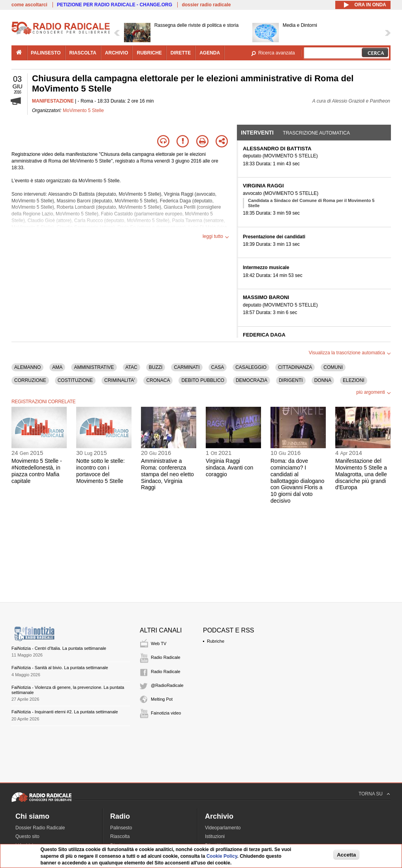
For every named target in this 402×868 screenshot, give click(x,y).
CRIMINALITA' (119, 380)
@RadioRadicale (167, 685)
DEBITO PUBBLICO (203, 380)
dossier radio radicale (206, 5)
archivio (117, 53)
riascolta (83, 53)
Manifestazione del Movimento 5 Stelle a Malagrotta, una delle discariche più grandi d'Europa (361, 474)
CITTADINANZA (295, 367)
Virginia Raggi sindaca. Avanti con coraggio (229, 468)
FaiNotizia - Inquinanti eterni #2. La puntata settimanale (65, 712)
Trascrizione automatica (316, 133)
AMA (57, 367)
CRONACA (158, 380)
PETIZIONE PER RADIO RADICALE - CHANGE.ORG (115, 5)
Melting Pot (162, 699)
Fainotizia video (166, 713)
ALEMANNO (27, 367)
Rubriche (216, 641)
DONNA (323, 380)
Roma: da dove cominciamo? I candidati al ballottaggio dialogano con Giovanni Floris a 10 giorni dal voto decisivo (297, 481)
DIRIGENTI (291, 380)
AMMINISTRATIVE (94, 367)
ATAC (131, 367)
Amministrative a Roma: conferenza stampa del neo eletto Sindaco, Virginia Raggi (167, 474)
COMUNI (333, 367)
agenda (210, 53)
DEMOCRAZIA (252, 380)
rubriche (149, 53)
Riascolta (120, 836)
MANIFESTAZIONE (53, 101)
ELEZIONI (354, 380)
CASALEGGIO (251, 367)
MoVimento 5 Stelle (83, 110)
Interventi (257, 133)
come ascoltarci (29, 5)
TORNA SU (371, 794)
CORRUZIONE (30, 380)
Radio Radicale (166, 657)
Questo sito (27, 836)
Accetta (346, 855)
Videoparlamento (223, 828)
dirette (181, 53)
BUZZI (156, 367)
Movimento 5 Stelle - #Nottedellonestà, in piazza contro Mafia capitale (37, 471)
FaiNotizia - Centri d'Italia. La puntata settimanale (59, 648)
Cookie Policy (222, 856)
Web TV (159, 644)
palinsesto (46, 53)
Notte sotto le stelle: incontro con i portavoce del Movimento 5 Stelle (100, 471)
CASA (218, 367)
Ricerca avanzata (277, 53)
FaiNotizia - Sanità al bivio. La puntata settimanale (60, 668)
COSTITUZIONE (75, 380)
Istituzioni (215, 836)
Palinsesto (121, 828)
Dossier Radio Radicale (40, 828)
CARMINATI (187, 367)
